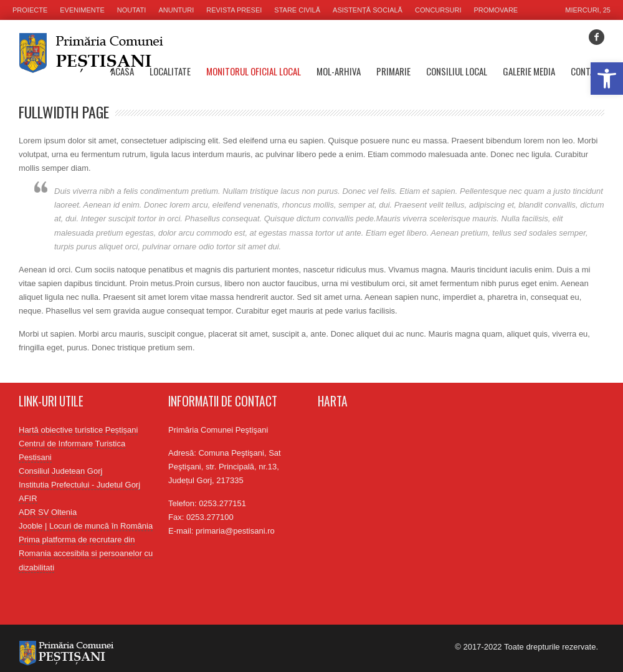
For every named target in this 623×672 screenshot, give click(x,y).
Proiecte (30, 10)
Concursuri (438, 10)
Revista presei (234, 10)
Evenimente (82, 10)
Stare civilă (297, 10)
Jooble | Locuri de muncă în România (86, 526)
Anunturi (176, 10)
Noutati (132, 10)
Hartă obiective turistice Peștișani (78, 430)
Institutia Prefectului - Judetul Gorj (79, 485)
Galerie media (529, 71)
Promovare (496, 10)
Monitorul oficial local (254, 71)
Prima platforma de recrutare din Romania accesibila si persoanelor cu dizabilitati (86, 553)
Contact (587, 71)
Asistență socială (368, 10)
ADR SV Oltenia (48, 512)
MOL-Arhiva (339, 71)
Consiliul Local (457, 71)
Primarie (393, 71)
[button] (607, 79)
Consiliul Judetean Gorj (60, 471)
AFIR (28, 498)
